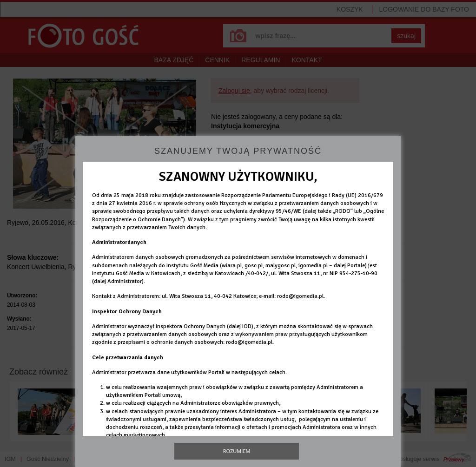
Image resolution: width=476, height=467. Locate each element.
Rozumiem (237, 451)
